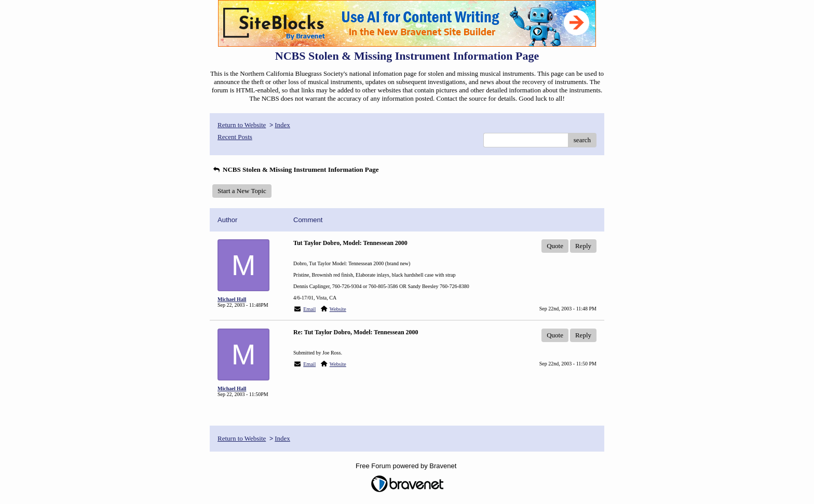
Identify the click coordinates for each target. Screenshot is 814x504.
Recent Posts (235, 137)
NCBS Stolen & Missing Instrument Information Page (296, 169)
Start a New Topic (242, 191)
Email (309, 309)
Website (338, 309)
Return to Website (242, 125)
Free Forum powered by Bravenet (407, 466)
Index (282, 125)
